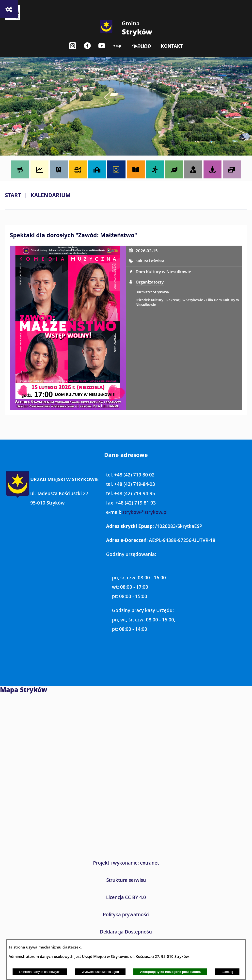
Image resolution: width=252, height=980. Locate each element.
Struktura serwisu (126, 880)
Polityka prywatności (126, 915)
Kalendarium (51, 195)
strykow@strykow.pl (145, 512)
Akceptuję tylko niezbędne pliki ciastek (170, 972)
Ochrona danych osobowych (40, 972)
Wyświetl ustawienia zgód (100, 972)
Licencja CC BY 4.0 (126, 897)
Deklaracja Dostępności (126, 932)
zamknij (227, 972)
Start (13, 195)
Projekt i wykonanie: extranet (126, 863)
